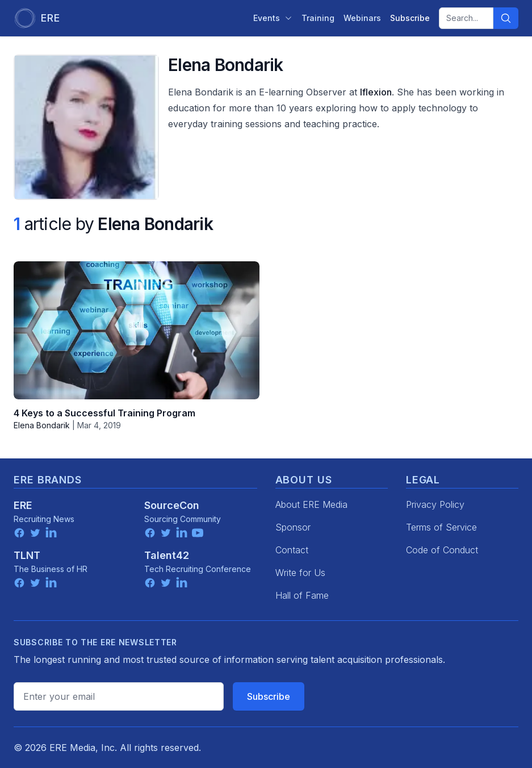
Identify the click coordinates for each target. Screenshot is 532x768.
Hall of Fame (302, 595)
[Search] (506, 18)
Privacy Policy (435, 504)
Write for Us (300, 573)
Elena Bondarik (42, 425)
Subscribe (269, 696)
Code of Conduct (442, 550)
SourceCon (172, 505)
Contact (292, 550)
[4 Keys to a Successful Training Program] (137, 330)
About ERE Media (311, 504)
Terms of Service (441, 527)
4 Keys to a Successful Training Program (104, 413)
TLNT (27, 555)
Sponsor (293, 527)
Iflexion (376, 92)
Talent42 (167, 555)
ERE (23, 505)
